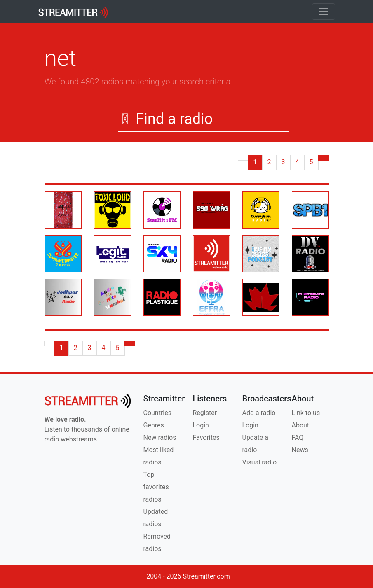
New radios (160, 437)
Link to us (306, 413)
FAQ (298, 437)
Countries (157, 413)
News (300, 450)
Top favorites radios (156, 487)
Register (205, 413)
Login (201, 425)
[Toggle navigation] (324, 12)
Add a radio (259, 413)
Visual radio (260, 462)
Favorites (206, 437)
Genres (154, 425)
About (301, 425)
